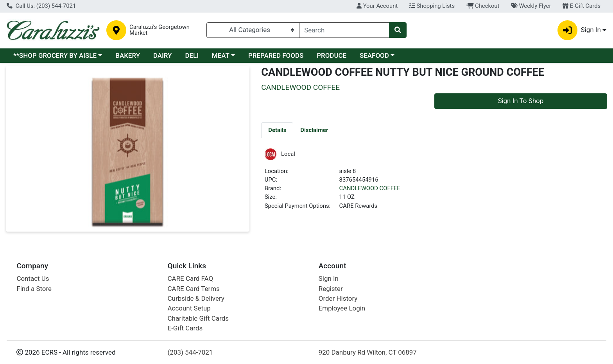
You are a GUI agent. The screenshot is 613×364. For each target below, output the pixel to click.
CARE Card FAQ (190, 278)
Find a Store (34, 289)
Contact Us (33, 278)
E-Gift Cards (582, 6)
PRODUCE (332, 55)
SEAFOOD (374, 55)
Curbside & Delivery (196, 298)
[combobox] (344, 30)
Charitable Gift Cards (198, 318)
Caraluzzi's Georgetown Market (160, 30)
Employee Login (342, 308)
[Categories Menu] (253, 30)
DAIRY (163, 55)
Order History (338, 298)
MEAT (221, 55)
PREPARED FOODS (276, 55)
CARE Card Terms (194, 289)
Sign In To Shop (521, 101)
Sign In (329, 278)
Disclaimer (314, 130)
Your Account (377, 6)
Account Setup (189, 308)
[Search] (344, 30)
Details (277, 130)
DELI (192, 55)
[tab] (277, 130)
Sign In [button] (579, 30)
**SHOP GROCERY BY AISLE (55, 55)
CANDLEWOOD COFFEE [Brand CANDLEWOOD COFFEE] (370, 188)
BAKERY (128, 55)
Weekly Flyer (531, 6)
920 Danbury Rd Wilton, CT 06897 (368, 352)
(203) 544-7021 (190, 352)
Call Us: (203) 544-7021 (41, 6)
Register (331, 289)
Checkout (483, 6)
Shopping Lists (432, 6)
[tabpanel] (434, 183)
